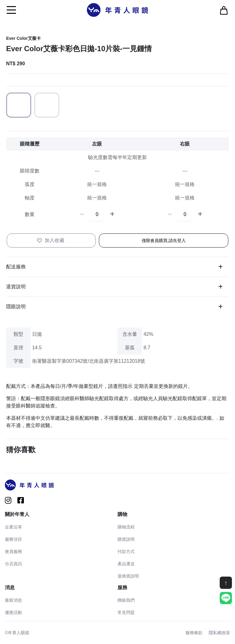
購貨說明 (126, 539)
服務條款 (194, 633)
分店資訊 (13, 564)
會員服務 (13, 551)
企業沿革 (13, 527)
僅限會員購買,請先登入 (164, 241)
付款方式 (126, 551)
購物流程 (126, 527)
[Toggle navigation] (11, 10)
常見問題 (126, 612)
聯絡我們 (126, 600)
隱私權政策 (219, 633)
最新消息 (13, 600)
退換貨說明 (128, 576)
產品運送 (126, 564)
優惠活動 (13, 612)
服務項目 (13, 539)
